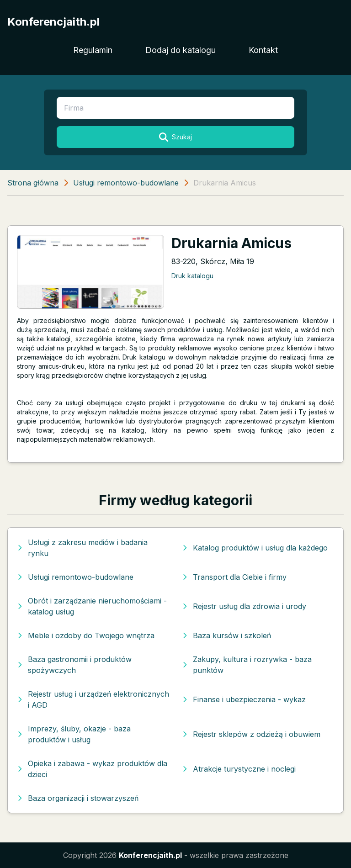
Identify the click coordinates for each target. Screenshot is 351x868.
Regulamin (93, 50)
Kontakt (263, 50)
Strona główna (33, 183)
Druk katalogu (192, 276)
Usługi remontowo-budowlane (126, 183)
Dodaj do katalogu (181, 50)
